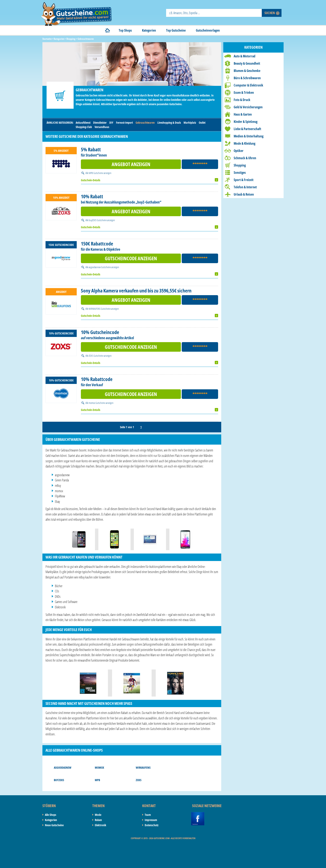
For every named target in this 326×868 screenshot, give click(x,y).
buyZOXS (59, 780)
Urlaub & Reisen (244, 194)
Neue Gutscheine (54, 825)
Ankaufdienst (83, 123)
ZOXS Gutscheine (96, 356)
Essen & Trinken (244, 92)
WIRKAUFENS (143, 768)
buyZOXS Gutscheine (98, 220)
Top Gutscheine (176, 30)
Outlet (202, 123)
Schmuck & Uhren (245, 158)
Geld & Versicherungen (248, 107)
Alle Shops (51, 815)
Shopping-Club (84, 127)
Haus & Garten (243, 114)
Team (148, 815)
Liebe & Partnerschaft (247, 129)
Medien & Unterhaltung (249, 136)
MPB (97, 780)
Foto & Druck (242, 100)
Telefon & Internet (245, 187)
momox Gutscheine (97, 403)
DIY (111, 123)
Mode (98, 815)
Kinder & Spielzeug (246, 122)
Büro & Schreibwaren (247, 78)
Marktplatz (190, 123)
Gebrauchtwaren (145, 123)
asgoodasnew (63, 768)
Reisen (98, 820)
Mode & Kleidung (244, 143)
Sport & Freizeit (244, 180)
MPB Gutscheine (96, 173)
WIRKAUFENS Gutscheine (100, 309)
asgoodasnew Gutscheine (100, 267)
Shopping (240, 165)
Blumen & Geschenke (247, 71)
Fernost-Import (124, 123)
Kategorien (149, 30)
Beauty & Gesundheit (247, 63)
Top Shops (125, 30)
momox (99, 768)
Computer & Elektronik (248, 85)
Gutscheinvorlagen (208, 30)
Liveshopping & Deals (169, 123)
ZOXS (139, 780)
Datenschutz (152, 825)
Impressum (151, 820)
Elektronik (101, 825)
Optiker (239, 151)
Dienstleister (100, 123)
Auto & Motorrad (244, 56)
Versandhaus (102, 127)
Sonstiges (240, 173)
